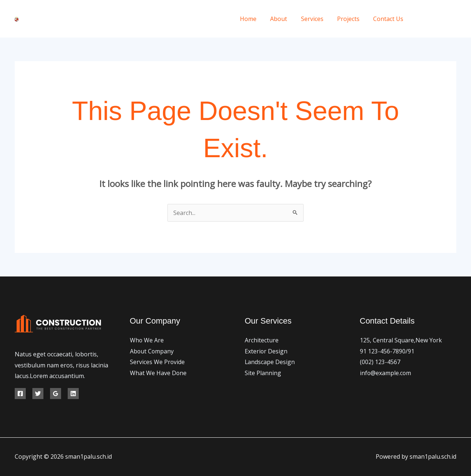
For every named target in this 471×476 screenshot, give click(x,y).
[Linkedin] (73, 394)
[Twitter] (437, 19)
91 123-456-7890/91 (387, 351)
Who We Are (147, 340)
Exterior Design (266, 351)
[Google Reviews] (56, 394)
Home (257, 19)
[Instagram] (454, 19)
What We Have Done (158, 373)
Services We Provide (157, 362)
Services (317, 19)
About (286, 19)
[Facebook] (420, 19)
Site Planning (263, 373)
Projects (351, 19)
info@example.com (386, 373)
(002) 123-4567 (380, 362)
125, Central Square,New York (401, 340)
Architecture (262, 340)
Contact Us (389, 19)
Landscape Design (270, 362)
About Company (152, 351)
